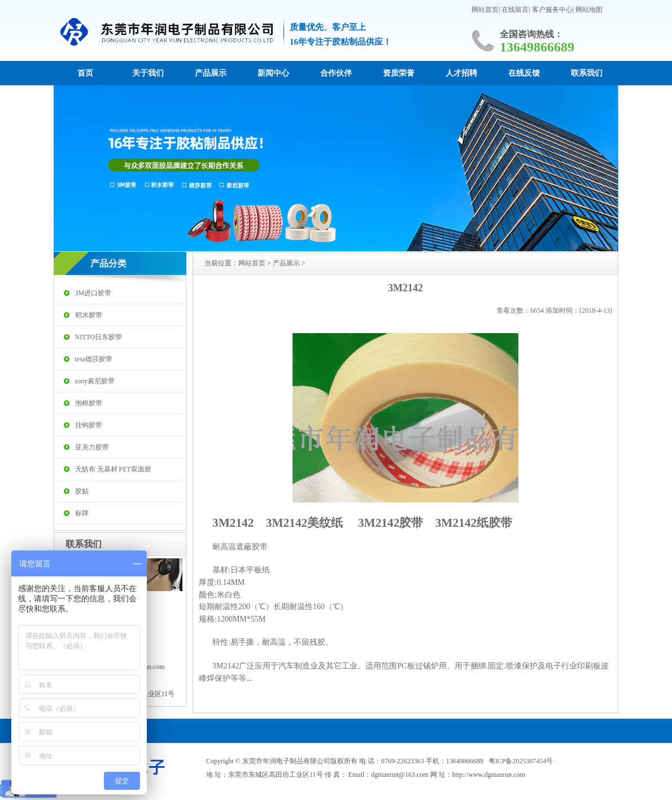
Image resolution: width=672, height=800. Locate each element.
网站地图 (589, 10)
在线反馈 (524, 73)
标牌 (82, 513)
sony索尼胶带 (95, 381)
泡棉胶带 (89, 403)
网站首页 (485, 10)
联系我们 (587, 73)
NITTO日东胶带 (99, 337)
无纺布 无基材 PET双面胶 (113, 469)
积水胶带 (89, 315)
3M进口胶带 (93, 293)
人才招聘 (461, 73)
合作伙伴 (336, 73)
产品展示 (211, 73)
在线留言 (515, 10)
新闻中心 (273, 73)
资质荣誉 (399, 73)
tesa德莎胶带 (94, 359)
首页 (85, 73)
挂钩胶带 (89, 425)
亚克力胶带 (92, 447)
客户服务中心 (552, 10)
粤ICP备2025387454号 (521, 761)
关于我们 (148, 73)
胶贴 (82, 491)
